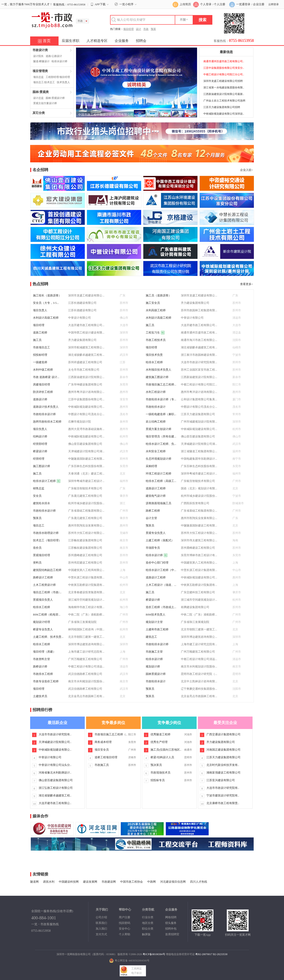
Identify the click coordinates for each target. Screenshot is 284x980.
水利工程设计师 (156, 392)
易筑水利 (49, 882)
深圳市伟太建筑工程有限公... (199, 540)
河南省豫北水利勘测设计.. (55, 773)
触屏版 (146, 934)
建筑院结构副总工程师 (47, 570)
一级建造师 (40, 362)
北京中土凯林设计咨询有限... (199, 681)
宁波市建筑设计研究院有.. (223, 795)
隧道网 (34, 882)
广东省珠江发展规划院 (82, 622)
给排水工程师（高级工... (161, 481)
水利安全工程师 (156, 451)
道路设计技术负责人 (46, 407)
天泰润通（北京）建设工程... (86, 474)
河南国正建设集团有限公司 (223, 750)
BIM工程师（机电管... (47, 615)
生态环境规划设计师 (158, 459)
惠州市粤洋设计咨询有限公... (86, 392)
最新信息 (226, 52)
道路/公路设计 (54, 56)
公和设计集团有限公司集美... (199, 399)
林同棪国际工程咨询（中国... (86, 629)
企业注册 (259, 4)
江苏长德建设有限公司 (82, 303)
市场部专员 (153, 548)
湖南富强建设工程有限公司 (223, 773)
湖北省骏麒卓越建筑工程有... (199, 347)
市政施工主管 (154, 652)
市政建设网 (109, 882)
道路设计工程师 (156, 488)
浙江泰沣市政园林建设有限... (199, 355)
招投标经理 (40, 355)
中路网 (152, 882)
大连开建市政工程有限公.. (55, 803)
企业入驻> (247, 170)
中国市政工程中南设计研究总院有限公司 (106, 115)
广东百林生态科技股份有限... (86, 466)
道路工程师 (40, 333)
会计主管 (151, 518)
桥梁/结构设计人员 (162, 757)
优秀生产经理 (159, 742)
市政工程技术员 (156, 340)
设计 (139, 29)
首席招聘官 (172, 934)
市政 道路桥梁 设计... (46, 377)
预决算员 (156, 765)
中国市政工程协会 (132, 882)
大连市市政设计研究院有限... (199, 362)
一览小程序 (126, 4)
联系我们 (101, 923)
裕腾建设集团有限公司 (195, 607)
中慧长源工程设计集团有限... (199, 570)
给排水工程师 (154, 362)
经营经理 (39, 459)
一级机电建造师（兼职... (161, 414)
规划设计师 (153, 666)
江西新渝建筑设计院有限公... (86, 377)
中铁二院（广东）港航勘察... (86, 615)
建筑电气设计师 (156, 496)
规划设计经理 (42, 622)
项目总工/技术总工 (44, 82)
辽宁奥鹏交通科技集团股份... (199, 689)
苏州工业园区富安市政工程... (199, 370)
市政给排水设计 (156, 407)
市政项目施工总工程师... (161, 384)
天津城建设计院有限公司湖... (199, 444)
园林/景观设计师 (55, 98)
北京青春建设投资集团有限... (86, 592)
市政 (146, 29)
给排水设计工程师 (47, 481)
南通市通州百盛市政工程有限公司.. (224, 61)
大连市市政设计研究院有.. (55, 734)
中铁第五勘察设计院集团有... (86, 585)
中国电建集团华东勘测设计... (199, 459)
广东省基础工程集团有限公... (86, 511)
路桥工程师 (153, 511)
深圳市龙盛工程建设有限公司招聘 (223, 81)
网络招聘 (171, 917)
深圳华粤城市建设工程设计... (199, 474)
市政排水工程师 (43, 674)
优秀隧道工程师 (160, 734)
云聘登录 (274, 4)
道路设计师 (40, 399)
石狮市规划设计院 (80, 422)
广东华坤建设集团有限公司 (85, 384)
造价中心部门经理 (157, 563)
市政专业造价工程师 (46, 681)
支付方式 (101, 934)
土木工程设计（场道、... (161, 585)
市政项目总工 (42, 347)
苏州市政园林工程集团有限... (199, 310)
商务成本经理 (103, 742)
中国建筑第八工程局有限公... (199, 563)
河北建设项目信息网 (173, 882)
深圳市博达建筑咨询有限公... (199, 637)
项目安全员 (102, 750)
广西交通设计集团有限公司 (223, 734)
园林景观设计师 (156, 674)
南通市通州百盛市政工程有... (199, 333)
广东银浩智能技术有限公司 (198, 481)
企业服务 (122, 41)
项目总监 (38, 77)
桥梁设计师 (40, 451)
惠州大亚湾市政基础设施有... (86, 429)
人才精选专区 (97, 41)
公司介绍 (101, 917)
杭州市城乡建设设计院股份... (199, 496)
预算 (153, 29)
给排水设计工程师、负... (161, 444)
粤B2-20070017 (204, 954)
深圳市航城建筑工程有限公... (86, 347)
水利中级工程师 (43, 370)
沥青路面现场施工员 (158, 503)
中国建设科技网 (69, 882)
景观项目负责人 (43, 600)
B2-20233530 (220, 954)
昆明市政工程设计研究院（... (199, 674)
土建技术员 (40, 696)
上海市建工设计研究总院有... (199, 644)
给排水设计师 (59, 61)
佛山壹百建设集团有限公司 (198, 436)
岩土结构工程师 (156, 422)
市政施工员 (102, 765)
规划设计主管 (154, 622)
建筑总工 (151, 637)
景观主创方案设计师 (45, 103)
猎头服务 (171, 923)
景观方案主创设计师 (158, 429)
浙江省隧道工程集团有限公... (199, 451)
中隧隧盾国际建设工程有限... (86, 459)
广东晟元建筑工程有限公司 (85, 496)
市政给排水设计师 (44, 414)
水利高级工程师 (156, 310)
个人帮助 (125, 934)
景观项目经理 (42, 555)
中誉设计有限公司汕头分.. (55, 765)
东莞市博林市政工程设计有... (199, 555)
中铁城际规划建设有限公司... (86, 407)
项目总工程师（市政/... (47, 592)
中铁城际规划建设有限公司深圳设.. (224, 114)
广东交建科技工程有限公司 (198, 592)
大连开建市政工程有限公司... (86, 325)
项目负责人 (40, 310)
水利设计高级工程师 (46, 318)
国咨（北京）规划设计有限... (199, 488)
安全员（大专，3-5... (46, 303)
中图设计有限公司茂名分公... (199, 407)
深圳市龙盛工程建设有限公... (86, 295)
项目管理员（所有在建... (161, 436)
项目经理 (128, 29)
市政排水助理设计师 (46, 533)
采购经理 (151, 466)
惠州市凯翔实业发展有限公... (199, 518)
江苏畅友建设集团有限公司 (85, 540)
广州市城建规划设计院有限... (199, 422)
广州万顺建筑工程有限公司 (198, 652)
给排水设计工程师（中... (161, 570)
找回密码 (125, 923)
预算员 (37, 518)
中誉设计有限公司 (80, 318)
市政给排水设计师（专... (161, 399)
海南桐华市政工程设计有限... (86, 607)
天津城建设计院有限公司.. (55, 742)
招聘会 (141, 41)
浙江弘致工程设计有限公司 (56, 788)
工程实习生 (155, 333)
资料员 (37, 563)
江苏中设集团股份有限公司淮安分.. (224, 68)
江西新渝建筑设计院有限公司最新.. (224, 94)
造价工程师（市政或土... (161, 607)
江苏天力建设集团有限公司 (198, 414)
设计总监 (38, 98)
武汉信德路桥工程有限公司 (85, 674)
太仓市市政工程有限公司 (84, 370)
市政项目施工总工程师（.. (111, 734)
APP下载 (100, 4)
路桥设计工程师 (43, 577)
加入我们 (101, 929)
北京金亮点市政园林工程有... (86, 696)
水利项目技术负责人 (158, 370)
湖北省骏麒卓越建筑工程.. (55, 795)
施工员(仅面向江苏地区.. (166, 750)
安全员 (37, 496)
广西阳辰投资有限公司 (195, 503)
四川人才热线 (199, 882)
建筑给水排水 (42, 503)
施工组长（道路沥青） (47, 295)
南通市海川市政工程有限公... (199, 340)
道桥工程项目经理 (106, 757)
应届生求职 (71, 41)
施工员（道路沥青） (158, 295)
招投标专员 (158, 780)
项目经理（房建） (44, 652)
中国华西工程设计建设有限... (86, 333)
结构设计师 (40, 436)
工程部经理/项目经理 (58, 77)
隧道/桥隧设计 (41, 61)
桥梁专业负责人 (43, 629)
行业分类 (148, 917)
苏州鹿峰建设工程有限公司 (198, 548)
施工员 (150, 325)
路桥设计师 (40, 666)
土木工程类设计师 (44, 585)
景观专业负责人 (156, 533)
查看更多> (247, 284)
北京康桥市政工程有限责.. (223, 803)
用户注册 (125, 917)
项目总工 (39, 525)
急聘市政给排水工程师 (47, 422)
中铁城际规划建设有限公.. (55, 750)
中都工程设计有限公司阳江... (199, 384)
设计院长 (38, 56)
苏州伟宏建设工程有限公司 (85, 563)
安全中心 (125, 929)
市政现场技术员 (160, 773)
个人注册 (220, 4)
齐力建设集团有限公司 (195, 303)
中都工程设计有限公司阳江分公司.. (224, 74)
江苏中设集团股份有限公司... (86, 399)
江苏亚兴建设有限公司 (221, 780)
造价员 (37, 548)
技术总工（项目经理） (47, 540)
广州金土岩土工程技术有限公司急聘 (224, 101)
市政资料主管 (42, 659)
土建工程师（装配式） (160, 540)
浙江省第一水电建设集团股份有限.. (224, 88)
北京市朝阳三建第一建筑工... (199, 629)
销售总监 (39, 488)
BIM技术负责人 (156, 615)
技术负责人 (63, 82)
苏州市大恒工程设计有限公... (86, 533)
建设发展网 (90, 882)
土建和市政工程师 (157, 629)
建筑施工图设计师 (157, 377)
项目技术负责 (154, 355)
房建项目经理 (42, 384)
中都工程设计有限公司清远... (199, 659)
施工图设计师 (42, 466)
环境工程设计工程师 (158, 474)
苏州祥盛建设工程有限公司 (85, 362)
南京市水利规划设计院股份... (199, 666)
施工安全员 (153, 303)
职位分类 (148, 929)
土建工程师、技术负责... (48, 637)
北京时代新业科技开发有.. (223, 765)
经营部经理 (40, 444)
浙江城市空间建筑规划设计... (86, 600)
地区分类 (148, 923)
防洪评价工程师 (43, 392)
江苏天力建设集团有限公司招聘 (222, 107)
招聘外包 (171, 929)
